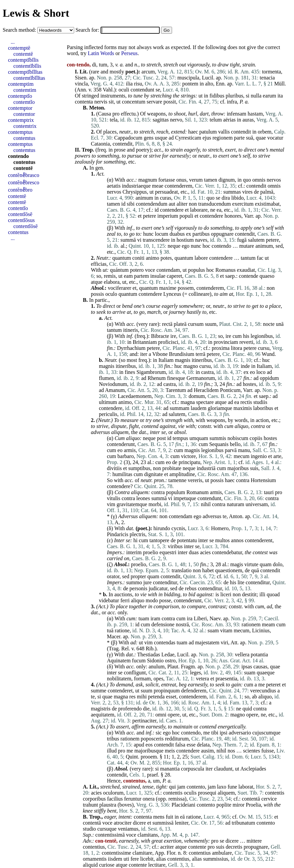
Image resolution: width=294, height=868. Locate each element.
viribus (175, 546)
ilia (129, 84)
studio (89, 829)
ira (190, 618)
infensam (237, 114)
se (158, 90)
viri (225, 642)
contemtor (24, 114)
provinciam (226, 342)
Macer (114, 636)
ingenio (259, 456)
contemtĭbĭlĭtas (29, 78)
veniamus (128, 829)
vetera (203, 679)
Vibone (160, 354)
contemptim (21, 84)
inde (245, 366)
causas (260, 667)
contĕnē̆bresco (24, 182)
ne (213, 210)
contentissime (116, 853)
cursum (196, 324)
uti (126, 859)
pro (116, 114)
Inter (119, 540)
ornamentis (95, 859)
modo (152, 600)
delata (203, 745)
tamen (211, 180)
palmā (267, 192)
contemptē (19, 48)
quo (247, 180)
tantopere (159, 540)
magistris (101, 709)
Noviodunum (113, 384)
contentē (23, 168)
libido (237, 198)
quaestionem (229, 570)
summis (218, 438)
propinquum (167, 691)
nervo (176, 120)
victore (188, 456)
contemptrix (21, 120)
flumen (106, 378)
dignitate (154, 474)
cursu (264, 348)
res (132, 697)
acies (205, 552)
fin (110, 348)
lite (241, 582)
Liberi (200, 618)
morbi (155, 504)
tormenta (271, 72)
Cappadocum (128, 138)
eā (182, 817)
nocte (269, 324)
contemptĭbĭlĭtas (25, 72)
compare (196, 606)
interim (134, 552)
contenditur (165, 582)
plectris (137, 534)
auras (248, 120)
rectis (246, 402)
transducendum (214, 204)
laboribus (263, 408)
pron (159, 480)
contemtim (25, 90)
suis (254, 468)
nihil (206, 504)
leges (196, 673)
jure (148, 582)
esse (191, 745)
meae (158, 186)
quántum (119, 270)
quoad (273, 594)
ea (219, 210)
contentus (24, 162)
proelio (151, 552)
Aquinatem (119, 661)
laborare (199, 210)
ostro (170, 661)
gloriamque (220, 408)
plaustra (108, 805)
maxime (168, 288)
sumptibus (139, 468)
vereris (195, 480)
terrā (200, 354)
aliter (182, 204)
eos (149, 745)
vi (139, 240)
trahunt (90, 805)
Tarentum (176, 390)
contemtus (24, 138)
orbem (265, 132)
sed (279, 246)
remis (110, 276)
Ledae (168, 655)
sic (159, 733)
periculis (108, 414)
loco (261, 372)
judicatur (158, 588)
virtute (252, 564)
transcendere (156, 240)
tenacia (267, 78)
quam (266, 564)
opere (174, 715)
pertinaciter (144, 721)
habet (208, 570)
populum (176, 492)
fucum (139, 661)
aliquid (90, 865)
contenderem (179, 186)
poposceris (152, 739)
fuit (169, 817)
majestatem (207, 642)
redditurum (177, 739)
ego (186, 246)
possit (170, 102)
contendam (168, 270)
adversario (240, 733)
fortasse (167, 180)
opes (159, 679)
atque (97, 282)
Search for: (88, 30)
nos (231, 751)
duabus (177, 234)
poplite (224, 805)
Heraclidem (206, 390)
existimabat (267, 204)
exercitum (243, 204)
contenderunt (121, 444)
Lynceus (172, 294)
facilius (115, 799)
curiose (107, 865)
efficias (99, 264)
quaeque (266, 673)
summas (232, 192)
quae (261, 138)
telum (216, 120)
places (110, 132)
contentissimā (110, 835)
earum (270, 96)
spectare (205, 402)
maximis (243, 408)
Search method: (20, 30)
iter (144, 354)
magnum (148, 180)
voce (150, 270)
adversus (100, 432)
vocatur (275, 138)
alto (209, 84)
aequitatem (103, 715)
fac (260, 258)
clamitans (148, 835)
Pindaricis (118, 534)
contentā (251, 799)
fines (130, 372)
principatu (190, 462)
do (206, 228)
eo (252, 372)
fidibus (217, 96)
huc (266, 360)
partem (141, 276)
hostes (250, 384)
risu (138, 84)
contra (258, 426)
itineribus (202, 360)
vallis (224, 132)
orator (113, 576)
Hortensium (263, 480)
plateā (180, 324)
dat (142, 432)
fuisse (267, 751)
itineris (130, 330)
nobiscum (238, 438)
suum (211, 324)
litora (237, 348)
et (187, 210)
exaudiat (246, 270)
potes (166, 258)
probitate (172, 468)
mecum (242, 456)
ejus (207, 138)
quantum (122, 258)
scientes (252, 751)
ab (254, 697)
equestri (168, 552)
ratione (122, 630)
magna (188, 402)
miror (239, 805)
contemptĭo (20, 96)
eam (128, 276)
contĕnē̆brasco (24, 175)
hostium (185, 240)
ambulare (222, 853)
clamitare (142, 853)
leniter (181, 823)
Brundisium (182, 354)
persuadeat (166, 192)
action (262, 420)
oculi (124, 90)
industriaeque (136, 186)
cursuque (107, 829)
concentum (134, 102)
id (123, 204)
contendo (221, 246)
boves (125, 805)
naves (201, 240)
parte (239, 138)
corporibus (94, 799)
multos (223, 540)
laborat (246, 787)
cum (237, 336)
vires (247, 192)
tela (113, 120)
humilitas (122, 474)
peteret (274, 685)
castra (207, 372)
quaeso (267, 276)
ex (189, 234)
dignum (227, 180)
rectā (167, 324)
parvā (231, 450)
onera (149, 799)
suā (249, 138)
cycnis (178, 528)
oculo (111, 294)
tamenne (177, 480)
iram (155, 618)
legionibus (262, 336)
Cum (120, 438)
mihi (142, 697)
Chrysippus (135, 192)
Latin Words (101, 53)
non (193, 204)
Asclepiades (253, 769)
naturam (236, 504)
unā (280, 324)
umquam (199, 438)
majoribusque (149, 751)
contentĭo (18, 208)
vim (111, 504)
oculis (190, 793)
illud (112, 751)
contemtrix (25, 126)
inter (155, 432)
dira (226, 198)
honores (233, 216)
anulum (157, 667)
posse (165, 600)
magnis (183, 360)
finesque (176, 378)
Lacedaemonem (134, 396)
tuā (110, 630)
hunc (148, 234)
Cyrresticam (188, 138)
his (246, 336)
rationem (251, 624)
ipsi (223, 733)
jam (181, 787)
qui (172, 787)
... (13, 42)
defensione (163, 624)
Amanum (115, 390)
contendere (172, 210)
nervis (101, 102)
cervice (269, 799)
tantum (248, 258)
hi (135, 540)
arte (277, 456)
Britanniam (145, 342)
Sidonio (155, 661)
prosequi (207, 793)
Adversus (128, 516)
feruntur (133, 799)
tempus (180, 438)
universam (257, 504)
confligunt (135, 673)
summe (99, 691)
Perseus (129, 53)
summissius (216, 859)
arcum (148, 72)
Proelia (253, 805)
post (162, 438)
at (129, 312)
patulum (208, 132)
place (275, 306)
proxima (221, 348)
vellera (242, 655)
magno (191, 366)
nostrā (182, 624)
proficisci (168, 342)
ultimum (108, 402)
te (225, 516)
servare (154, 102)
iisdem (115, 859)
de (256, 192)
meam (268, 624)
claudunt (223, 769)
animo (152, 258)
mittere (254, 841)
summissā (163, 823)
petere (150, 216)
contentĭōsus (21, 220)
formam (142, 679)
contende (249, 276)
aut (172, 204)
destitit (249, 594)
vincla (81, 84)
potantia (259, 655)
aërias (229, 120)
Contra (122, 492)
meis (170, 751)
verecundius (263, 691)
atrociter (122, 823)
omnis (259, 180)
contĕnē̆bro (20, 190)
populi (186, 216)
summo (134, 582)
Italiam (166, 360)
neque (174, 246)
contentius (94, 847)
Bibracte (160, 336)
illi (262, 594)
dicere (139, 823)
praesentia (226, 679)
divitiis (114, 468)
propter (138, 576)
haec (193, 132)
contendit (241, 132)
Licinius (261, 630)
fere (135, 859)
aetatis (114, 186)
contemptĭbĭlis (23, 60)
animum (144, 198)
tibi (215, 733)
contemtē (23, 54)
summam (180, 408)
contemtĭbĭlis (27, 66)
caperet (174, 276)
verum (196, 180)
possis (97, 294)
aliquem (120, 432)
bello (235, 444)
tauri (269, 492)
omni (161, 715)
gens (149, 138)
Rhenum (157, 378)
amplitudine (182, 474)
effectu (128, 114)
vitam (226, 630)
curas (166, 198)
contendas (165, 642)
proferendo (130, 709)
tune (138, 96)
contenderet (120, 691)
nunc (196, 246)
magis (237, 564)
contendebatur (227, 552)
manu (244, 450)
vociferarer (120, 288)
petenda (156, 697)
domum (197, 396)
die (146, 709)
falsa (180, 745)
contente (197, 847)
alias (161, 859)
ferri (125, 600)
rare (95, 72)
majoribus (238, 468)
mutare (247, 246)
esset (171, 697)
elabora (112, 282)
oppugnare (223, 234)
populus (197, 270)
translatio (182, 570)
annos (237, 540)
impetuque (185, 498)
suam (213, 630)
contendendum (152, 204)
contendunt (142, 90)
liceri (226, 594)
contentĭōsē (20, 214)
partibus (201, 234)
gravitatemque (132, 504)
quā (255, 570)
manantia (170, 769)
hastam (255, 114)
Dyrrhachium (131, 348)
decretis (234, 847)
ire (173, 336)
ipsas (247, 667)
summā (128, 240)
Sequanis (219, 444)
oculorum (113, 793)
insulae (158, 276)
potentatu (187, 540)
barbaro (126, 456)
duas (194, 552)
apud (139, 745)
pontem (190, 84)
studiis (260, 402)
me (262, 685)
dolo (278, 564)
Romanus (226, 270)
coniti (138, 258)
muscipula (188, 78)
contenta (84, 102)
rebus (191, 588)
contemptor (20, 108)
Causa (104, 114)
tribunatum (243, 823)
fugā (242, 240)
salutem (256, 240)
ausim (207, 751)
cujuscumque (266, 733)
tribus (113, 739)
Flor (171, 853)
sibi (131, 204)
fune (232, 787)
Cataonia (100, 144)
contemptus (20, 132)
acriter (167, 847)
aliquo (241, 426)
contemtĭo (24, 102)
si (248, 96)
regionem (223, 138)
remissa (177, 799)
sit (111, 102)
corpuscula (193, 769)
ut (200, 96)
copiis (256, 438)
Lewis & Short (36, 13)
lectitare (157, 865)
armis (130, 450)
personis (138, 588)
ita (280, 96)
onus (181, 180)
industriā (206, 468)
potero (137, 270)
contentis (173, 793)
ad (171, 138)
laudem (199, 408)
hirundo (162, 528)
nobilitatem (119, 679)
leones (143, 498)
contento (196, 787)
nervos (274, 180)
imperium (168, 216)
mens (159, 817)
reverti (246, 342)
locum (162, 234)
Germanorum (201, 378)
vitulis (114, 498)
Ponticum (230, 390)
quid (247, 709)
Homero (220, 528)
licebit (147, 859)
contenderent (259, 540)
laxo (222, 787)
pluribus (234, 96)
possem (186, 288)
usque (161, 138)
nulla (256, 96)
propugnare (256, 847)
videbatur (109, 600)
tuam (144, 618)
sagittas (161, 120)
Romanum (198, 492)
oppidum (269, 378)
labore (201, 258)
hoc (206, 246)
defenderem (194, 691)
